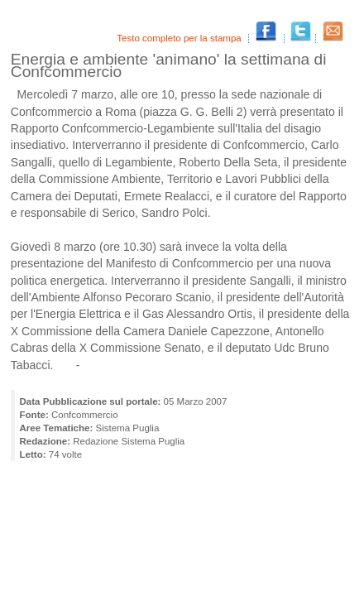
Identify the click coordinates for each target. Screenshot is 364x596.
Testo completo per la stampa (180, 38)
